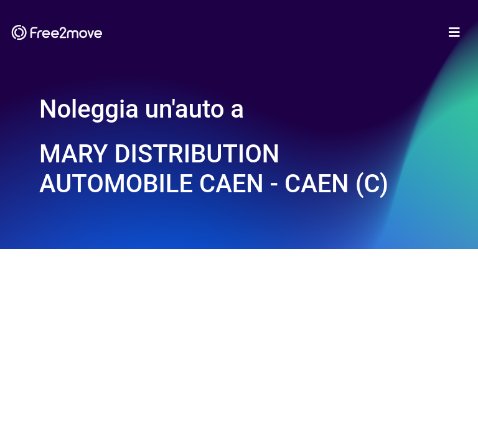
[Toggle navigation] (454, 32)
